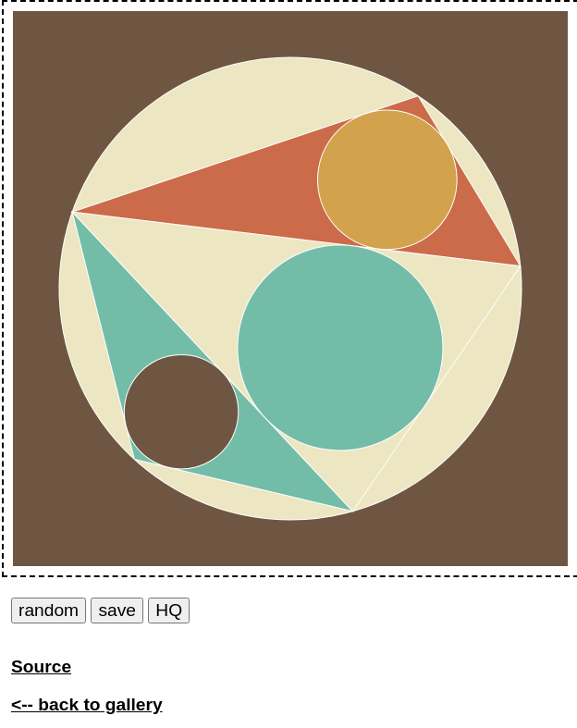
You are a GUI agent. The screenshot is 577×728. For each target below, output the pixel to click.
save (117, 610)
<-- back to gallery (87, 704)
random (49, 610)
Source (41, 666)
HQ (169, 610)
